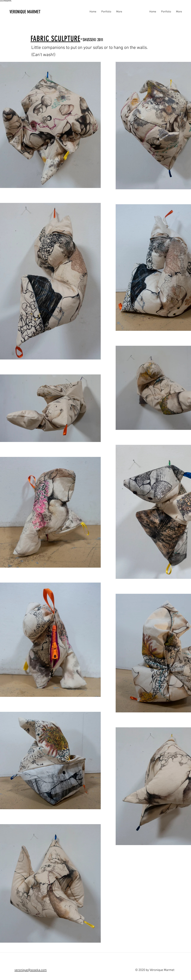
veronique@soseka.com (31, 970)
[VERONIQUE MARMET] (33, 12)
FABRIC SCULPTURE (55, 39)
